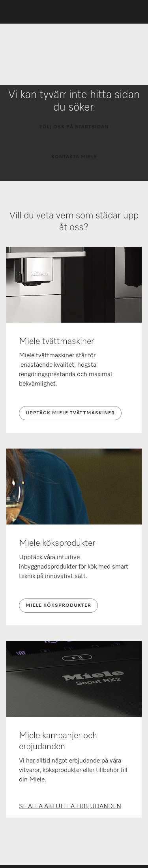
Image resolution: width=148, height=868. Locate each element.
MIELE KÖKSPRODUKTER (58, 606)
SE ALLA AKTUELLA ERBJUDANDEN (70, 807)
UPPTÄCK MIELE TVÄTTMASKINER (70, 413)
